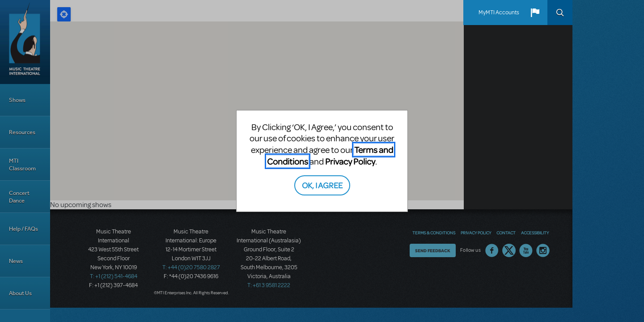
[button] (535, 13)
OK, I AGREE (322, 185)
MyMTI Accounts (499, 13)
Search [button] (560, 13)
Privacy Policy (350, 161)
